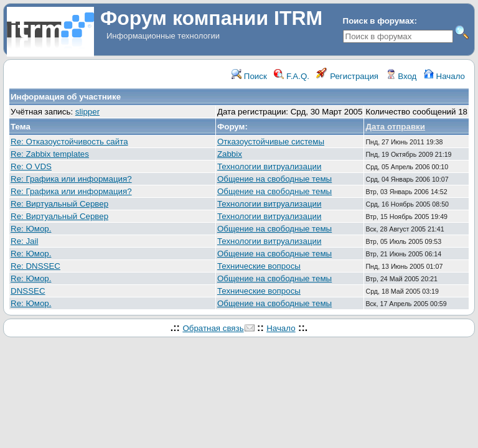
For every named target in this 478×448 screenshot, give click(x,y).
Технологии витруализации (269, 166)
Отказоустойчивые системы (271, 142)
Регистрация (347, 76)
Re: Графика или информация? (71, 179)
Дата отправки (395, 127)
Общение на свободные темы (274, 179)
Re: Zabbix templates (50, 154)
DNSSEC (28, 291)
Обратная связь (213, 328)
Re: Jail (24, 241)
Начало (444, 76)
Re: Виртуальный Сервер (59, 204)
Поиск (249, 76)
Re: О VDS (31, 166)
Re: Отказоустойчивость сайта (69, 142)
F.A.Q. (292, 76)
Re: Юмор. (31, 229)
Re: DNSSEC (35, 266)
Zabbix (230, 154)
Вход (401, 76)
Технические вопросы (259, 266)
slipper (87, 112)
